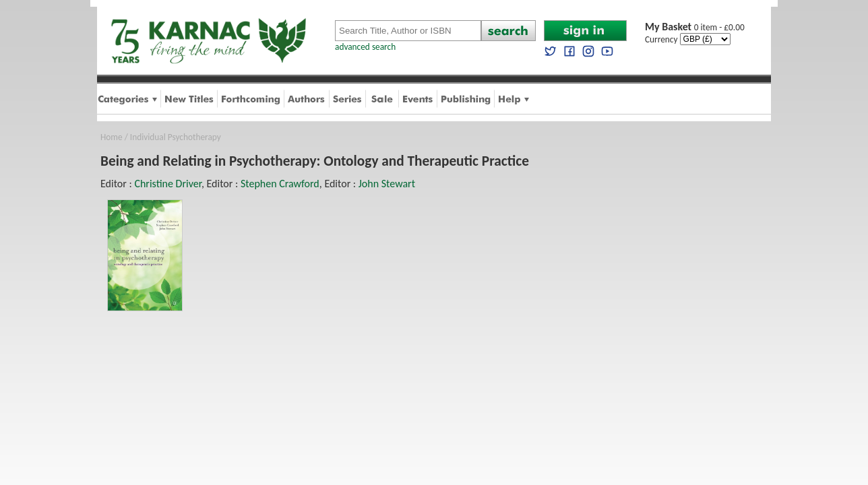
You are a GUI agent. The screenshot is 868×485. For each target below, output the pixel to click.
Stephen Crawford (280, 184)
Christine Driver (168, 184)
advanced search (365, 47)
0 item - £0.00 (695, 27)
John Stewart (387, 184)
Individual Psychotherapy (176, 137)
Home (112, 137)
